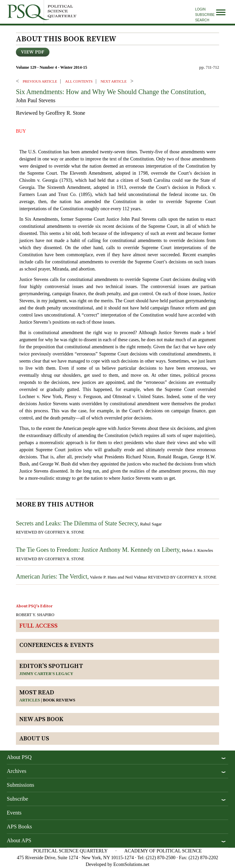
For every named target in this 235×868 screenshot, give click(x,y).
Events (14, 813)
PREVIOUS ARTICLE (40, 81)
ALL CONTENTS (79, 81)
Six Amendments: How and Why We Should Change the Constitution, (111, 92)
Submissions (20, 785)
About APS (19, 840)
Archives (17, 771)
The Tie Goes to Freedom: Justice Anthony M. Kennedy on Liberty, (98, 550)
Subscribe (205, 15)
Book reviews (59, 700)
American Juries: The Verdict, (52, 577)
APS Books (19, 827)
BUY (21, 131)
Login (200, 9)
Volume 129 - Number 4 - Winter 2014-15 (51, 67)
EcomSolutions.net (131, 864)
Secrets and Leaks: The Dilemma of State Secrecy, (77, 523)
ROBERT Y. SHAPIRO (35, 615)
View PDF (33, 52)
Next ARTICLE (114, 81)
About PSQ (19, 757)
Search (202, 20)
